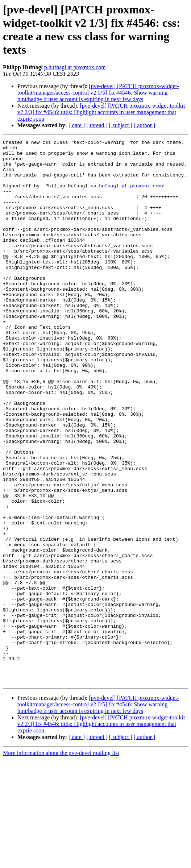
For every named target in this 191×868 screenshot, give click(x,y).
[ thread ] (97, 125)
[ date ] (77, 125)
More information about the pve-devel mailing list (61, 862)
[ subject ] (121, 125)
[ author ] (145, 125)
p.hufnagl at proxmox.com (75, 67)
